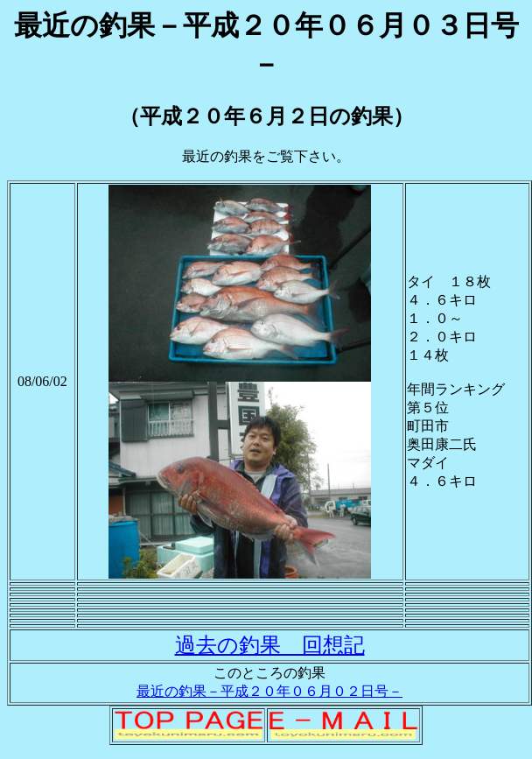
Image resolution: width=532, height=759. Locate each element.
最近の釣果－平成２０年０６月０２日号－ (269, 691)
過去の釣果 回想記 (270, 645)
